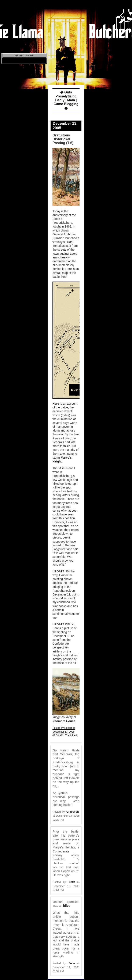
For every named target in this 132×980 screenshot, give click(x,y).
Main (71, 100)
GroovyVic (73, 812)
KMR (72, 882)
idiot (66, 906)
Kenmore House (64, 721)
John (72, 963)
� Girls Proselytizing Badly (66, 96)
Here (56, 404)
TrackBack (71, 736)
